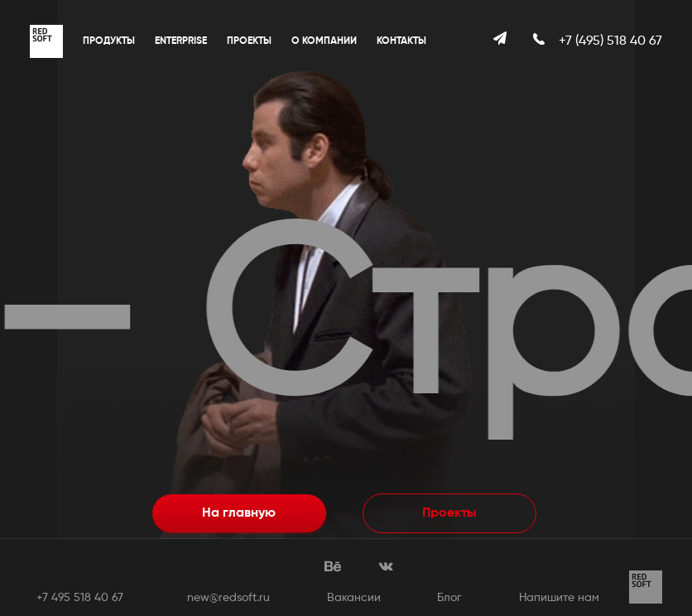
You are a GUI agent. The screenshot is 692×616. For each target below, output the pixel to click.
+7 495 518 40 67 (80, 598)
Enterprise (181, 41)
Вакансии (354, 598)
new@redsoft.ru (228, 598)
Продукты (109, 41)
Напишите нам (559, 598)
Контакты (401, 41)
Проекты (249, 41)
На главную (239, 513)
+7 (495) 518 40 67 (610, 41)
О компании (324, 41)
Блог (449, 598)
